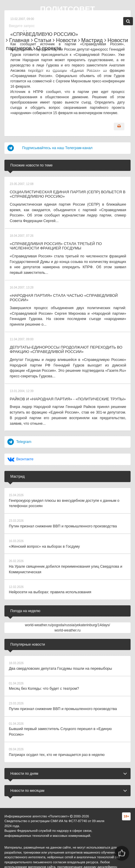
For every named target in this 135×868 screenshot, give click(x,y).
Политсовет (67, 9)
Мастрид (90, 40)
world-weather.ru (68, 621)
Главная (18, 40)
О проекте (47, 48)
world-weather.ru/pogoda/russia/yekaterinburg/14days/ (68, 616)
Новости (65, 40)
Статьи (41, 40)
